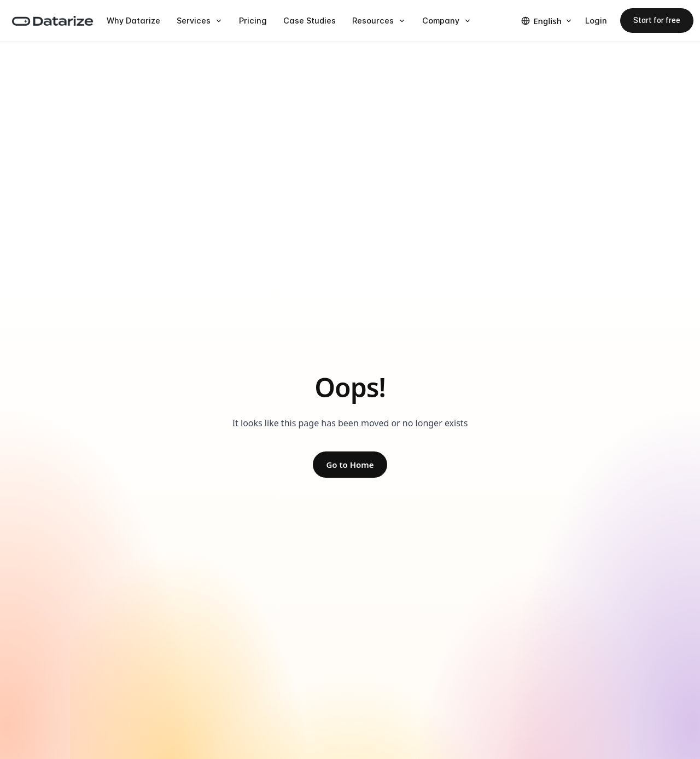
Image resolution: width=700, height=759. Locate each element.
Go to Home (350, 465)
